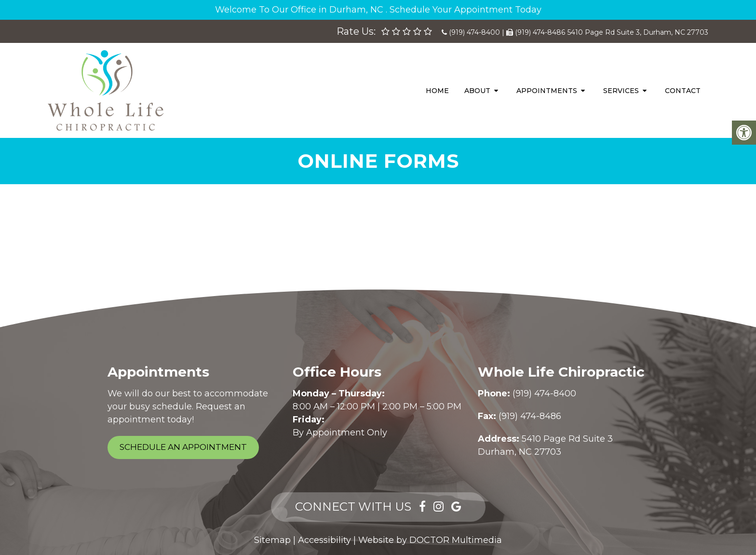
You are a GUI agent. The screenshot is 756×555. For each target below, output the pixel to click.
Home (437, 91)
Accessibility (324, 540)
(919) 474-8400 (474, 32)
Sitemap (272, 540)
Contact (683, 91)
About (477, 91)
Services (621, 91)
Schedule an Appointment (183, 447)
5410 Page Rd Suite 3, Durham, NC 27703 (638, 32)
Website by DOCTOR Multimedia (430, 540)
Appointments (547, 91)
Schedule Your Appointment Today (466, 10)
